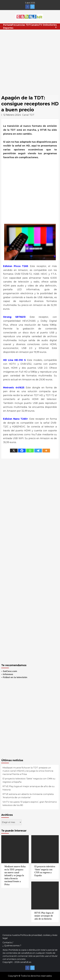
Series (53, 25)
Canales (35, 25)
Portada (7, 25)
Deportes (8, 28)
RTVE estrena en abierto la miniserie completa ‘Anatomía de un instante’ (28, 796)
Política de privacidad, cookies (35, 935)
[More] (46, 451)
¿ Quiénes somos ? (12, 946)
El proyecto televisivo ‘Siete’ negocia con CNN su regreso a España (29, 780)
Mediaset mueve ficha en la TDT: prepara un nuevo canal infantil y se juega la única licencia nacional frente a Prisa (28, 771)
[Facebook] (22, 451)
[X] (14, 451)
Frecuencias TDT (21, 25)
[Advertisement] (30, 61)
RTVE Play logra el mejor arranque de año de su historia (29, 788)
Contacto (7, 943)
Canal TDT (28, 115)
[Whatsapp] (30, 451)
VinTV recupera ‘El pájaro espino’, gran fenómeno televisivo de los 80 (30, 804)
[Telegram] (38, 451)
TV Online (44, 25)
